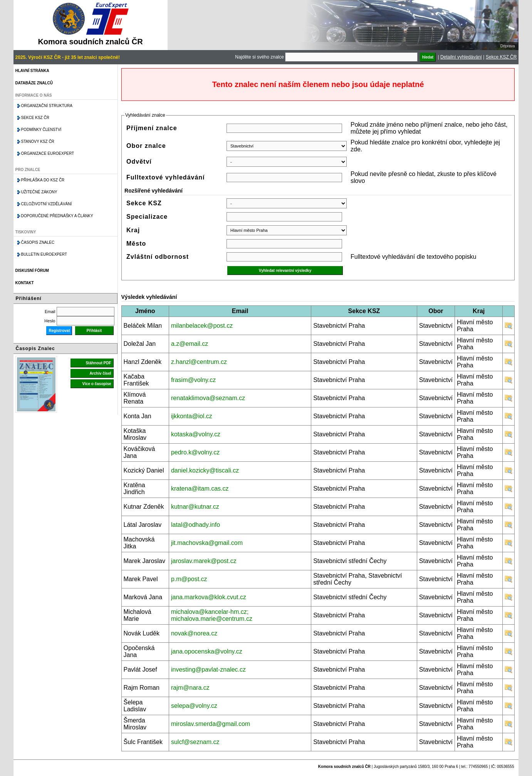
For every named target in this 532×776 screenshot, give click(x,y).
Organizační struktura (47, 106)
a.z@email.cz (190, 344)
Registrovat (59, 331)
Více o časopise (96, 384)
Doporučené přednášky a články (57, 216)
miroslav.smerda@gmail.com (211, 724)
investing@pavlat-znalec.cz (208, 670)
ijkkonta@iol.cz (192, 416)
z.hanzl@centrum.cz (199, 362)
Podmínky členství (41, 130)
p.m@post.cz (189, 579)
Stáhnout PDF (98, 363)
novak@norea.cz (194, 633)
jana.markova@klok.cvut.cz (209, 597)
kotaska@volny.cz (196, 434)
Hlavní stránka (32, 71)
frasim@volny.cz (193, 380)
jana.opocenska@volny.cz (207, 651)
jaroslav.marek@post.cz (204, 561)
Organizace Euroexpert (48, 153)
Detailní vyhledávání (461, 57)
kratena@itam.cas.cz (200, 489)
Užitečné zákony (39, 192)
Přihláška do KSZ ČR (43, 180)
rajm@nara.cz (190, 688)
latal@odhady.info (196, 525)
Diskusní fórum (32, 271)
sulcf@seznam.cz (195, 742)
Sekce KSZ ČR (501, 57)
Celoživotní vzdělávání (47, 204)
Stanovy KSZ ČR (38, 142)
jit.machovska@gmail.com (207, 543)
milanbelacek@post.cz (202, 326)
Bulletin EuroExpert (44, 254)
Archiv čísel (100, 373)
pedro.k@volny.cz (195, 452)
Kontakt (25, 283)
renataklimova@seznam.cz (208, 398)
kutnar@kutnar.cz (195, 507)
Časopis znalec (38, 242)
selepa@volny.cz (194, 706)
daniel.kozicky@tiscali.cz (205, 470)
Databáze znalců (34, 83)
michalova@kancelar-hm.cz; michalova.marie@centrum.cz (212, 615)
